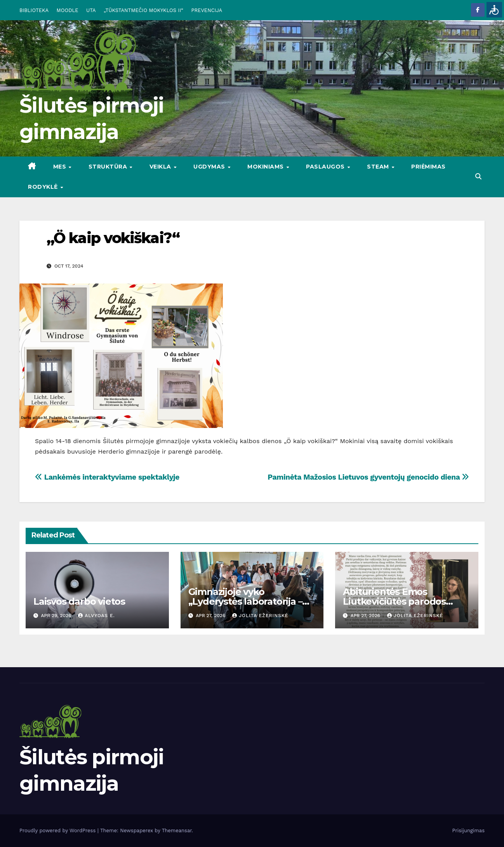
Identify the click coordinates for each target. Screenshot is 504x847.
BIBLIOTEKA (34, 10)
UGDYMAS (210, 167)
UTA (91, 10)
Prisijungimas (469, 830)
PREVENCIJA (207, 10)
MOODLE (68, 10)
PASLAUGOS (326, 167)
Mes (61, 167)
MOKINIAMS (266, 167)
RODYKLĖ (44, 187)
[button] (478, 177)
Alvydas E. (96, 616)
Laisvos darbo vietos (79, 601)
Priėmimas (428, 167)
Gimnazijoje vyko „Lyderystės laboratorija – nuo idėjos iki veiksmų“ (245, 601)
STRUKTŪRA (109, 167)
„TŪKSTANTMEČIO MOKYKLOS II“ (143, 10)
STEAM (379, 167)
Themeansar (177, 830)
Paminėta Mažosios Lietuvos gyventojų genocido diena (368, 477)
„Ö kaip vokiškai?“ (113, 238)
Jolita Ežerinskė (260, 616)
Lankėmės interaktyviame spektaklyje (107, 477)
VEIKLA (161, 167)
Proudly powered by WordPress (58, 830)
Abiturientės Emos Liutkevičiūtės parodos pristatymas (394, 601)
